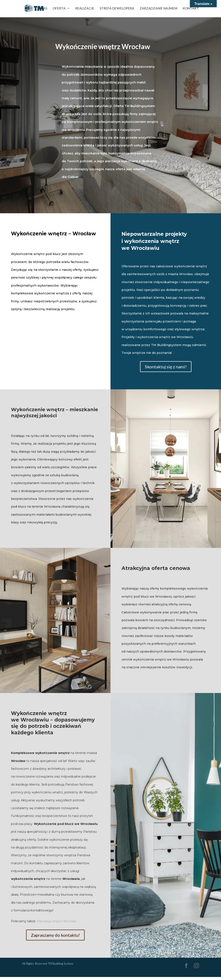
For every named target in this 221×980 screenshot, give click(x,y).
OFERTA (59, 9)
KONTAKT (191, 9)
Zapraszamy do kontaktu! (55, 935)
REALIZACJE (85, 9)
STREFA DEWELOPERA (117, 9)
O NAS (42, 9)
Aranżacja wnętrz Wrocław (57, 921)
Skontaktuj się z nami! (166, 367)
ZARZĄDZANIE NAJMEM (159, 9)
